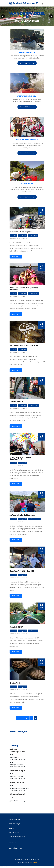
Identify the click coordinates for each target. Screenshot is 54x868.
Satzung (12, 828)
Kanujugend (27, 184)
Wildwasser (34, 236)
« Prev (26, 718)
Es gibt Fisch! (15, 683)
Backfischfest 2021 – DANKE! (22, 571)
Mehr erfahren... (27, 63)
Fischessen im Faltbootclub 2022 (24, 345)
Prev (3, 16)
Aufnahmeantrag (14, 819)
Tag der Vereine (16, 401)
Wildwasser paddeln (27, 96)
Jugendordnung (14, 832)
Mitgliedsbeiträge (14, 824)
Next (51, 16)
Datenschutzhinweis (15, 848)
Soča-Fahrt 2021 (16, 627)
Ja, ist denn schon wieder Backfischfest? (21, 458)
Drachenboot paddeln (27, 140)
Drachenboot (35, 293)
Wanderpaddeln (27, 52)
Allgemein (24, 236)
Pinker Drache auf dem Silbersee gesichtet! (24, 289)
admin (14, 236)
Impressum (13, 843)
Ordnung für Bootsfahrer (17, 837)
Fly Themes (33, 863)
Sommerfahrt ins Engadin (21, 232)
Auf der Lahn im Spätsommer (22, 515)
